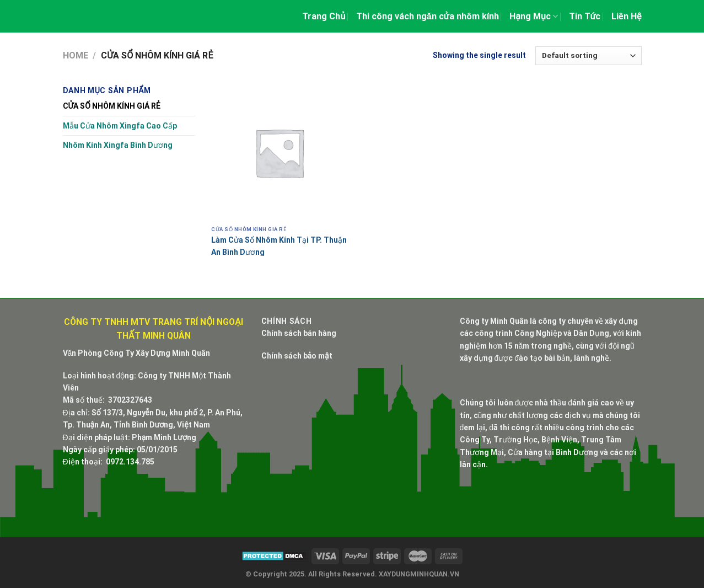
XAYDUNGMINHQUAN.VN (419, 574)
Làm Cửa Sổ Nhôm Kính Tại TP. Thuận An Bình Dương (279, 246)
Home (76, 55)
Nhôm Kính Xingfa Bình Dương (118, 145)
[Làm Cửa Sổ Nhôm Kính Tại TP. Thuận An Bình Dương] (279, 153)
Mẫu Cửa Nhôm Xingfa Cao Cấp (120, 126)
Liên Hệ (626, 16)
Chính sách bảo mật (297, 356)
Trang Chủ (324, 16)
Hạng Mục (534, 16)
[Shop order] (588, 56)
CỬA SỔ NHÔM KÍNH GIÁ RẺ (112, 106)
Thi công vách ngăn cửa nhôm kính (428, 16)
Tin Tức (585, 16)
